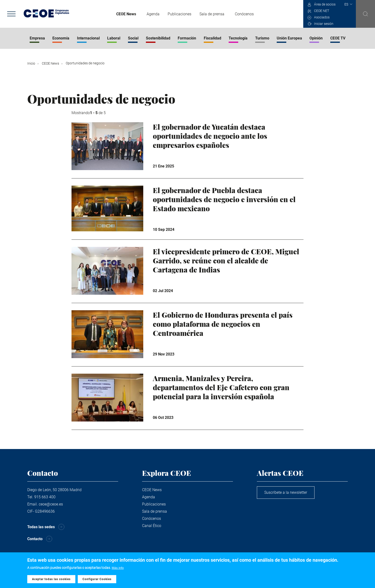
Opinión (316, 38)
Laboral (114, 38)
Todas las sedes (41, 527)
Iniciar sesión (324, 24)
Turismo (262, 38)
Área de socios (325, 4)
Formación (187, 38)
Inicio (31, 63)
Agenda (153, 14)
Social (133, 38)
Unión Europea (289, 38)
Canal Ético (152, 526)
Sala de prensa (212, 14)
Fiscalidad (212, 38)
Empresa (37, 38)
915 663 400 (45, 497)
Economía (61, 38)
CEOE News (126, 14)
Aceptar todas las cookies (51, 580)
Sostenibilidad (158, 38)
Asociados (322, 17)
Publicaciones (179, 14)
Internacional (88, 38)
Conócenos (244, 14)
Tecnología (238, 38)
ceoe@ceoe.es (51, 504)
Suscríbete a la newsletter (286, 492)
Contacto (35, 539)
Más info (118, 569)
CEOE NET (322, 11)
